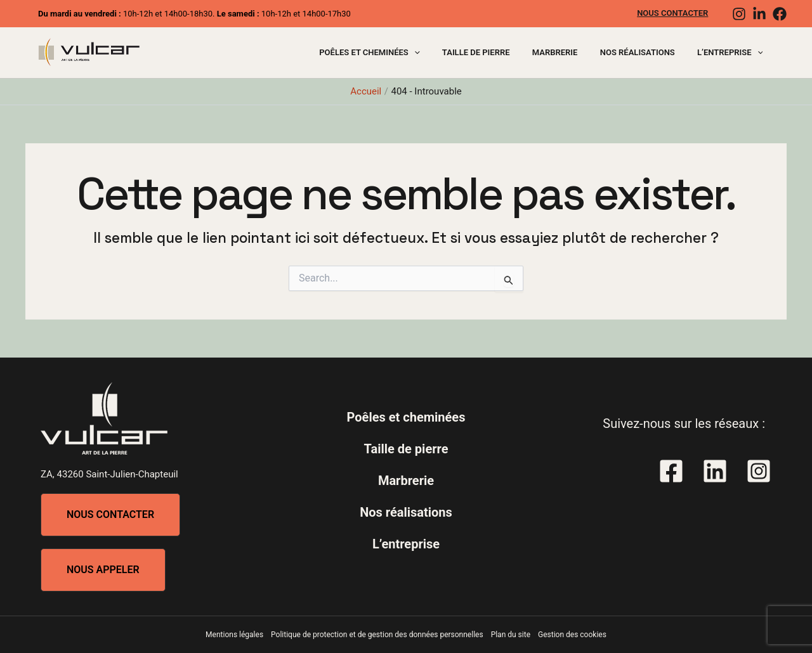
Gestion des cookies (572, 635)
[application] (441, 53)
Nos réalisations (646, 52)
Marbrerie (570, 52)
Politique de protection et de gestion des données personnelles (377, 635)
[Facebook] (780, 14)
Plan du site (511, 635)
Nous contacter (676, 13)
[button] (110, 515)
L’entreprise (733, 53)
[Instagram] (739, 14)
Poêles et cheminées (396, 53)
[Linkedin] (759, 14)
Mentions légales (234, 635)
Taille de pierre (496, 52)
